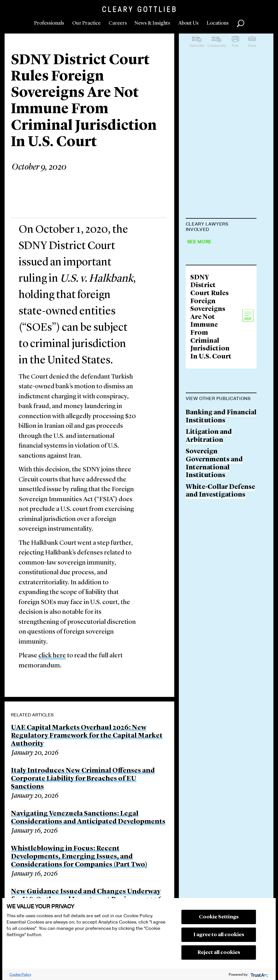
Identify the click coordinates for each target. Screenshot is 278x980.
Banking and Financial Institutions (221, 539)
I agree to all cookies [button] (219, 935)
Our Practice (86, 23)
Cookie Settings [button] (219, 917)
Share (252, 46)
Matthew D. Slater (214, 243)
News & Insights (152, 23)
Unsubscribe (217, 46)
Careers (118, 23)
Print (235, 46)
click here (52, 656)
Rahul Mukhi (207, 317)
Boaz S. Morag (208, 339)
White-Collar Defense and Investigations (220, 614)
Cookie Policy (20, 974)
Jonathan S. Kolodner (220, 295)
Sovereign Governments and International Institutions (214, 586)
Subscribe (197, 46)
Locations (218, 23)
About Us (188, 23)
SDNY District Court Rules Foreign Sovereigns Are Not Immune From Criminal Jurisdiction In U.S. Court (211, 440)
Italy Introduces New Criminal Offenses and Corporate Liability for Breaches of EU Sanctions (83, 779)
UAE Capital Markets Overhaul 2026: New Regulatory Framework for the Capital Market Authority (87, 736)
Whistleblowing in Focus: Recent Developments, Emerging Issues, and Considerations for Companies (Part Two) (79, 857)
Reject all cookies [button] (219, 952)
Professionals (49, 23)
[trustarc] (259, 974)
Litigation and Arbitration (209, 559)
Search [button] (240, 23)
